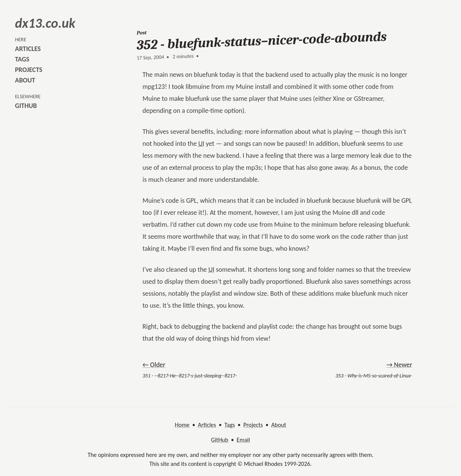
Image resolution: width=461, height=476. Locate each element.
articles (28, 49)
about (25, 80)
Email (243, 440)
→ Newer (399, 365)
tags (22, 59)
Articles (207, 425)
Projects (253, 425)
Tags (230, 425)
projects (29, 70)
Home (182, 425)
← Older (154, 365)
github (26, 106)
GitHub (220, 440)
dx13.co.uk (45, 23)
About (279, 425)
